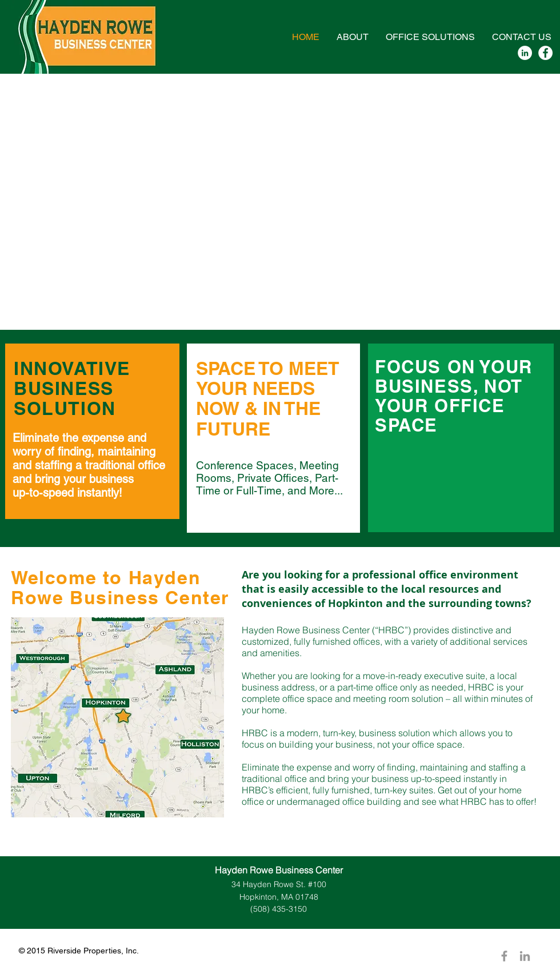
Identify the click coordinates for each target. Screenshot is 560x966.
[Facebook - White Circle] (545, 53)
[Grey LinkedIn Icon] (525, 956)
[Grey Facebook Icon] (504, 956)
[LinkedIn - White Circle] (525, 53)
